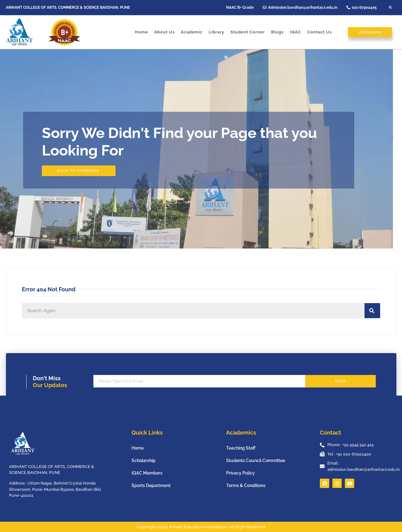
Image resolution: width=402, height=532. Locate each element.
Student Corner (248, 32)
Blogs (277, 32)
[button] (390, 7)
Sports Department (151, 485)
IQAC (295, 32)
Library (216, 32)
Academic (192, 32)
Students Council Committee (256, 461)
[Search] (372, 311)
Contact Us (320, 32)
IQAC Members (147, 473)
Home (141, 32)
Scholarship (144, 461)
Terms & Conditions (246, 485)
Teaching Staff (241, 448)
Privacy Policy (241, 473)
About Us (164, 32)
